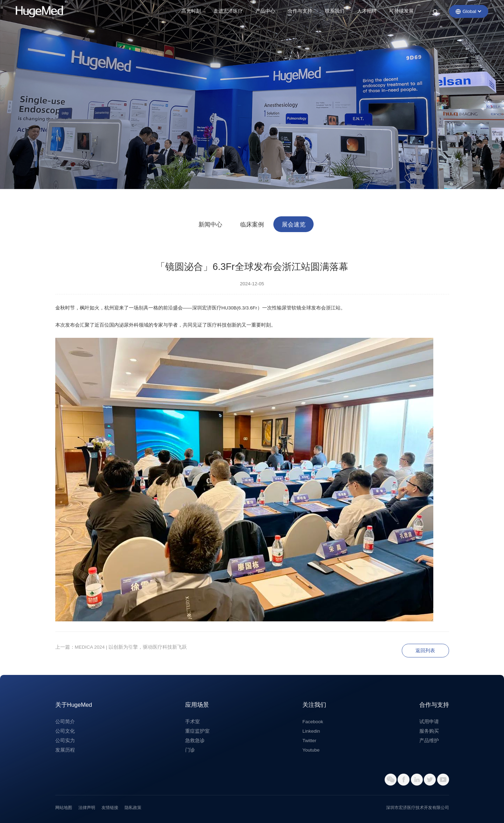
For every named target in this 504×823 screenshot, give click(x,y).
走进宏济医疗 (228, 11)
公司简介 (65, 722)
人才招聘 (367, 11)
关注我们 (314, 705)
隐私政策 (133, 808)
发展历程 (65, 750)
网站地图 (64, 808)
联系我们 (335, 11)
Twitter (309, 741)
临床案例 (252, 224)
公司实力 (65, 741)
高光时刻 (191, 11)
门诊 (190, 750)
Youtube (311, 750)
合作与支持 (300, 11)
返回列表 (425, 651)
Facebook (313, 722)
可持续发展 (401, 11)
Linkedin (311, 731)
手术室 (192, 722)
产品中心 (265, 11)
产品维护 (429, 741)
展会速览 (294, 224)
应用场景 (197, 705)
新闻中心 (210, 224)
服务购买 (429, 731)
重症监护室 (197, 731)
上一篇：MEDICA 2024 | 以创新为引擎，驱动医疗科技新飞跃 (121, 647)
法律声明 (87, 808)
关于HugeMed (74, 705)
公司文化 (65, 731)
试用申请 (429, 722)
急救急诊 (195, 741)
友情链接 (110, 808)
